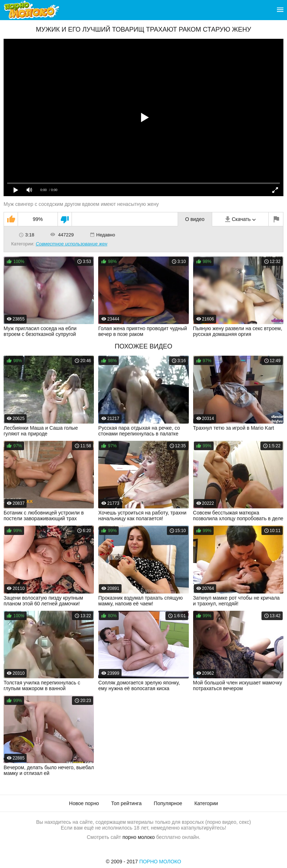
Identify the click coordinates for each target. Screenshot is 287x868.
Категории (206, 803)
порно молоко (138, 837)
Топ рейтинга (126, 803)
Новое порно (84, 803)
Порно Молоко (160, 862)
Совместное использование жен (71, 244)
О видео (195, 219)
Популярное (168, 803)
